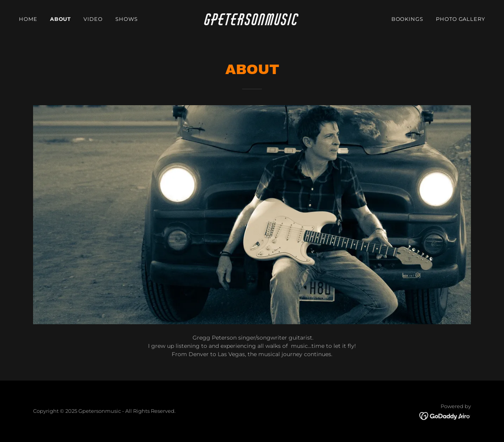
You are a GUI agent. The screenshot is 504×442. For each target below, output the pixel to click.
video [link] (93, 19)
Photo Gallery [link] (460, 19)
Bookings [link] (407, 19)
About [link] (61, 19)
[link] (252, 23)
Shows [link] (127, 19)
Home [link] (28, 19)
